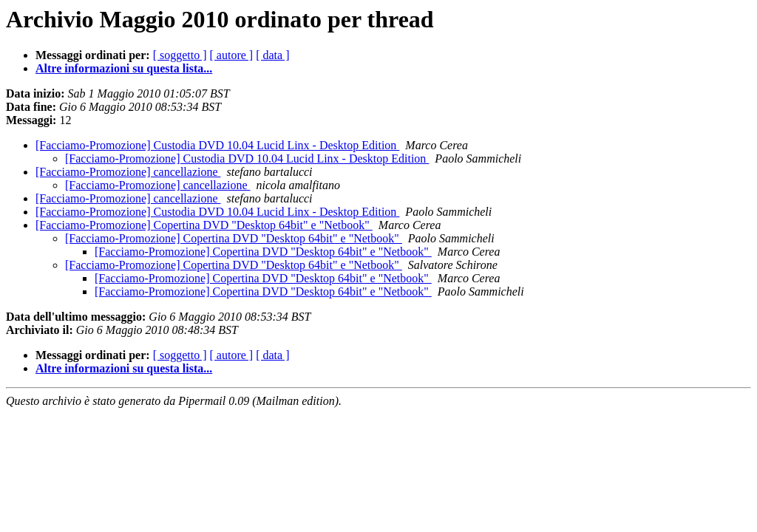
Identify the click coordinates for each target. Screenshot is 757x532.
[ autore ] (232, 55)
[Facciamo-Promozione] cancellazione (128, 172)
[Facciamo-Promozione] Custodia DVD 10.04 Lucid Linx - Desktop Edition (217, 145)
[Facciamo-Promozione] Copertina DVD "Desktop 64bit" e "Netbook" (204, 225)
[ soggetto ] (180, 55)
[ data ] (272, 55)
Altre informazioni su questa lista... (124, 68)
